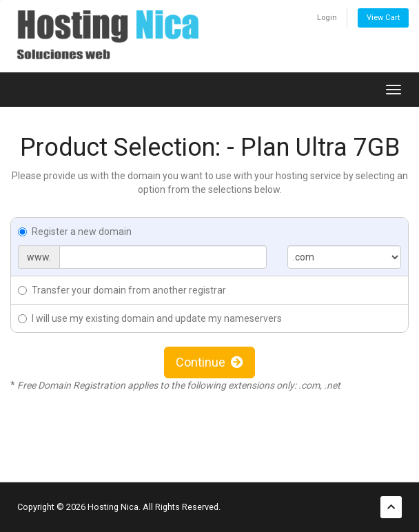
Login (327, 18)
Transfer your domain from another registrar (122, 290)
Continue (209, 362)
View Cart (383, 18)
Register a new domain (75, 232)
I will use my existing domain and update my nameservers (150, 318)
